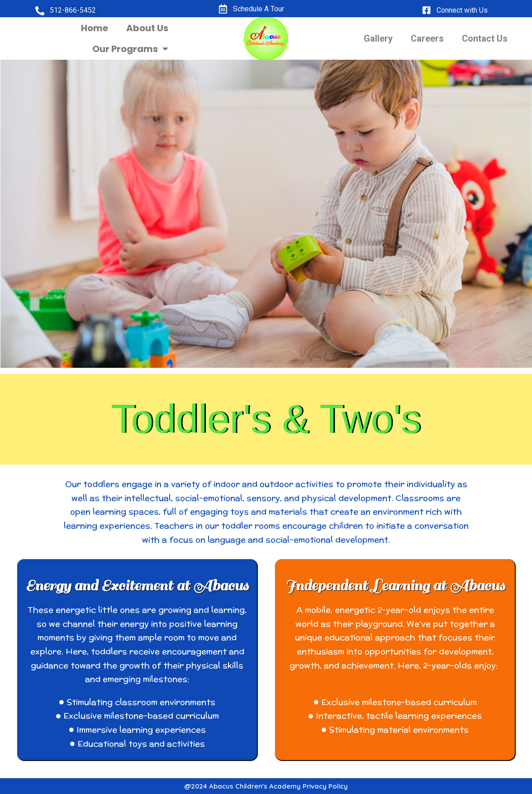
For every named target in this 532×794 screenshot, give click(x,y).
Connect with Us (462, 10)
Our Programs (130, 49)
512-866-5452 (73, 10)
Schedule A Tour (259, 9)
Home (95, 28)
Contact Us (485, 38)
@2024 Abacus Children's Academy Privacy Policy (266, 786)
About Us (147, 28)
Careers (427, 38)
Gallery (378, 38)
